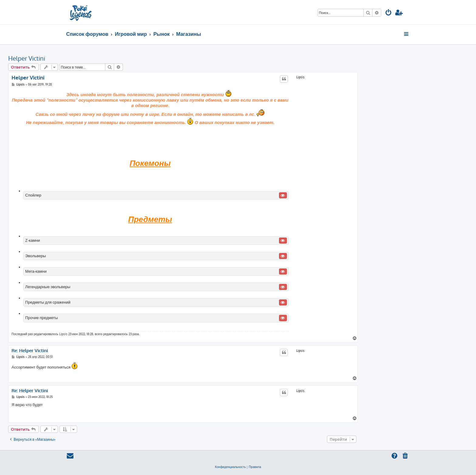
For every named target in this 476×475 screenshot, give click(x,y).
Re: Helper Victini (30, 351)
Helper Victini (27, 58)
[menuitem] (389, 13)
